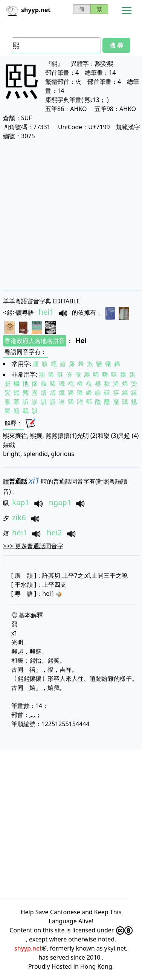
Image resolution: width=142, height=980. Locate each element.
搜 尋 (116, 45)
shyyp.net (28, 948)
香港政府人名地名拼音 (35, 341)
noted (106, 939)
